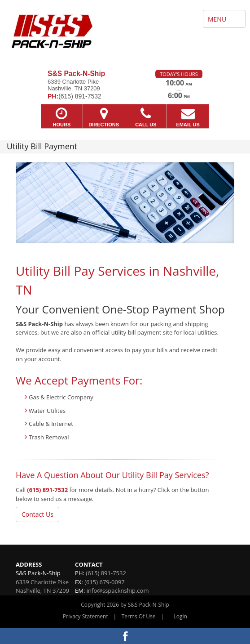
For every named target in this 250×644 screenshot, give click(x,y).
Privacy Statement (86, 616)
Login (180, 616)
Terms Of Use (139, 616)
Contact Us (37, 514)
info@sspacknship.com (118, 590)
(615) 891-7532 (47, 490)
